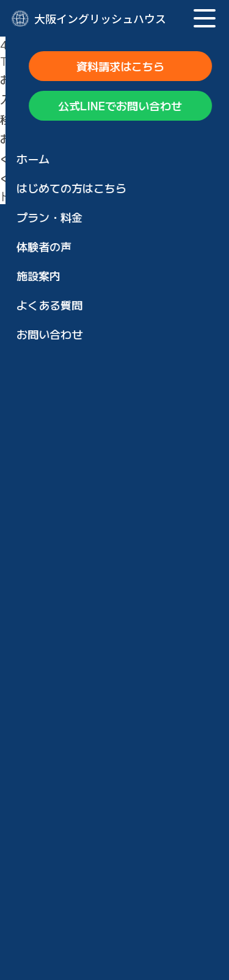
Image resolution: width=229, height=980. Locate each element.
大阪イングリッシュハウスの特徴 (115, 506)
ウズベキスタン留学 (93, 659)
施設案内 (54, 725)
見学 (54, 857)
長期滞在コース (82, 594)
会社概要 (54, 923)
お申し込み (71, 791)
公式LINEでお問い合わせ (114, 432)
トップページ (66, 158)
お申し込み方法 (71, 758)
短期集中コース (82, 572)
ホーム (49, 473)
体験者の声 (60, 692)
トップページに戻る (49, 196)
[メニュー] (204, 18)
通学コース (71, 637)
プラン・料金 (65, 539)
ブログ (49, 890)
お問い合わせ (65, 824)
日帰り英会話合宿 (87, 616)
